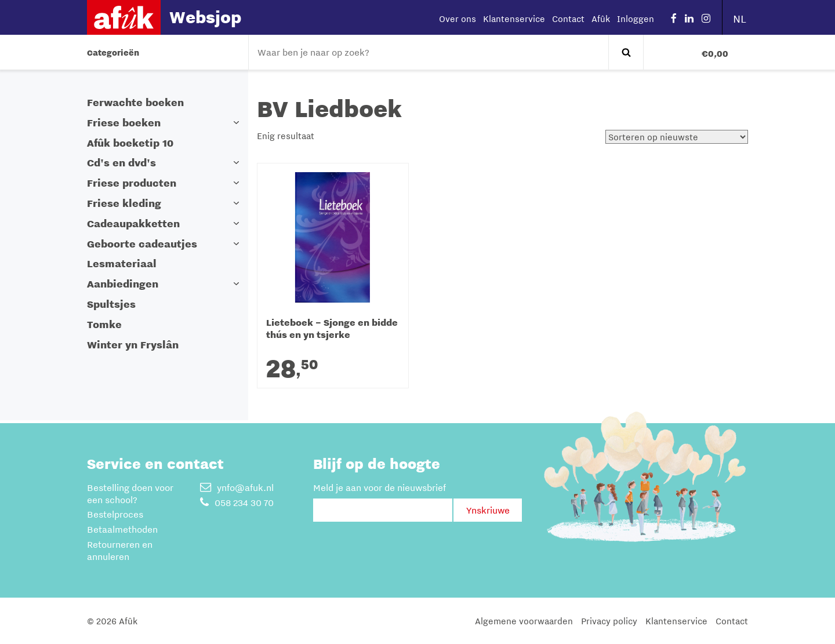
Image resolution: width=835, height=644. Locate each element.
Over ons (458, 19)
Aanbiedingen (123, 284)
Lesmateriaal (122, 263)
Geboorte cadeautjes (142, 244)
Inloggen (636, 19)
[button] (237, 123)
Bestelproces (115, 514)
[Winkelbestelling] (677, 137)
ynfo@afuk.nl (237, 487)
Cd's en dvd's (121, 163)
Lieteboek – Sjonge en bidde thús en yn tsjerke (332, 329)
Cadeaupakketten (133, 223)
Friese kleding (124, 203)
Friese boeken (124, 123)
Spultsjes (111, 304)
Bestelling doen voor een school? (130, 494)
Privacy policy (609, 621)
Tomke (104, 324)
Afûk (601, 19)
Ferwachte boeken (135, 102)
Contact (568, 19)
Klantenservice (514, 19)
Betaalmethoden (122, 529)
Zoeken (626, 52)
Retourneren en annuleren (120, 550)
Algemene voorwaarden (524, 621)
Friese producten (132, 183)
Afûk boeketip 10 (130, 143)
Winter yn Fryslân (133, 345)
